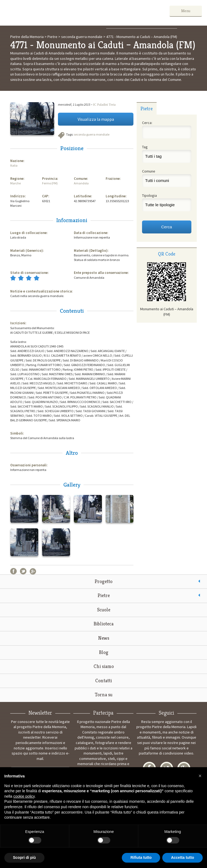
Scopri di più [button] (24, 857)
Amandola (81, 183)
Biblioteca (103, 624)
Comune (149, 171)
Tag (145, 147)
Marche (15, 183)
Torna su (104, 695)
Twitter (23, 571)
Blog (104, 652)
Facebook (13, 571)
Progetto (103, 581)
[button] (200, 776)
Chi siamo (104, 666)
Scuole (104, 610)
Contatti (103, 681)
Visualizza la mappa (96, 119)
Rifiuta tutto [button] (141, 857)
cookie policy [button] (24, 796)
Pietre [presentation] (146, 108)
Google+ (33, 571)
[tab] (147, 108)
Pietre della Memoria (46, 13)
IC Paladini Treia (104, 105)
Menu (186, 11)
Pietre (104, 595)
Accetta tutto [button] (182, 857)
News (104, 638)
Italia (14, 165)
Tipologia (149, 195)
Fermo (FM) (50, 183)
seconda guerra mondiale (92, 134)
